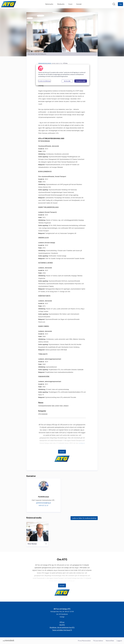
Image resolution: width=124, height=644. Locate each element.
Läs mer (62, 452)
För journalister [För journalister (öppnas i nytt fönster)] (98, 641)
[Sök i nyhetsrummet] (114, 4)
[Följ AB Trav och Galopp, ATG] (120, 4)
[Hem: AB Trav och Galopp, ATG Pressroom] (9, 4)
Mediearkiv (61, 4)
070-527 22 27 (44, 505)
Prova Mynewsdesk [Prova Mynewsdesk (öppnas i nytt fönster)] (84, 641)
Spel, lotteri (55, 406)
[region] (63, 75)
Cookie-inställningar (45, 81)
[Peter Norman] (37, 532)
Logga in (119, 641)
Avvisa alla (67, 81)
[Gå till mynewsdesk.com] (9, 641)
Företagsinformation (45, 406)
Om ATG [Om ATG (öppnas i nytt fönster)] (62, 625)
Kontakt (79, 4)
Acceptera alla (81, 81)
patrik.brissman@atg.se (44, 503)
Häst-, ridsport (64, 406)
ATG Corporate (43, 414)
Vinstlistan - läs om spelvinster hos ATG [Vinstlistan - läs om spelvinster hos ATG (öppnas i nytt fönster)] (62, 627)
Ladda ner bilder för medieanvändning (84, 518)
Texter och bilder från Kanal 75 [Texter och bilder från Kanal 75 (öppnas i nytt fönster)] (62, 630)
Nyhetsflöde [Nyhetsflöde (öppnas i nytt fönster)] (110, 641)
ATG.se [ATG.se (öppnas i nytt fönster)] (62, 622)
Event (70, 4)
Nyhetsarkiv (49, 4)
